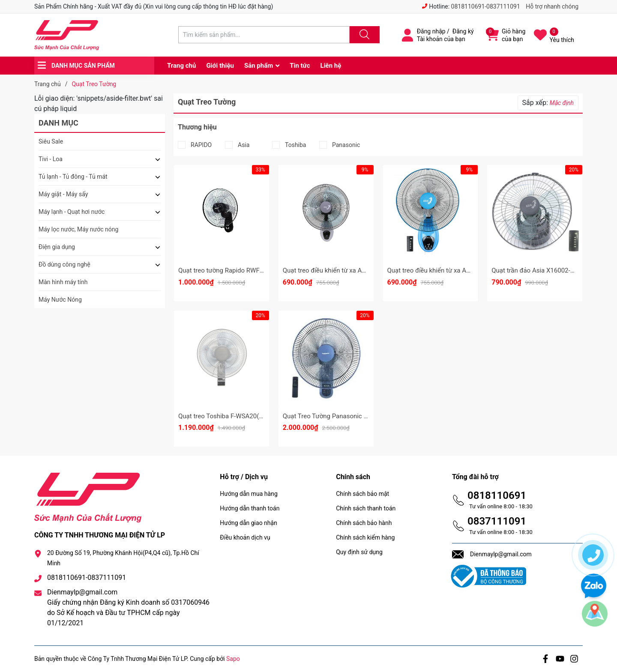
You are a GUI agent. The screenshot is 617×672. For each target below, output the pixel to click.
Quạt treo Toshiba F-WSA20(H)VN (226, 416)
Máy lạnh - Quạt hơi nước (72, 212)
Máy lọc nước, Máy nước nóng (78, 229)
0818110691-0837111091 (486, 6)
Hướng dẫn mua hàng (249, 494)
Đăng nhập (431, 31)
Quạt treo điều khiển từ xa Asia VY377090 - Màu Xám (358, 270)
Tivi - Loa (51, 159)
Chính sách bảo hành (364, 523)
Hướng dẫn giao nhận (249, 523)
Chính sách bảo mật (362, 494)
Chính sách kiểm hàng (365, 537)
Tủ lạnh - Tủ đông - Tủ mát (73, 177)
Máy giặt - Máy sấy (63, 194)
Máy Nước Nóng (60, 300)
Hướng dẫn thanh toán (250, 508)
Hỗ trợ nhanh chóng (552, 6)
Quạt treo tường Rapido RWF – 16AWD (233, 270)
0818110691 (497, 495)
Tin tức (300, 66)
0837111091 (497, 521)
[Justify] (363, 35)
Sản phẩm (259, 66)
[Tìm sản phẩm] (264, 35)
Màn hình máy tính (63, 282)
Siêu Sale (51, 141)
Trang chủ (181, 66)
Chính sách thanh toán (366, 508)
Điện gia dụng (57, 247)
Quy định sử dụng (359, 552)
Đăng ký (463, 31)
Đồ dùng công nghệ (64, 264)
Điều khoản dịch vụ (245, 537)
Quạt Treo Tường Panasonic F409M (333, 416)
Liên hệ (331, 66)
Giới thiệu (220, 66)
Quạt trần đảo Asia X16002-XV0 (537, 270)
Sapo (233, 659)
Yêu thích (562, 40)
